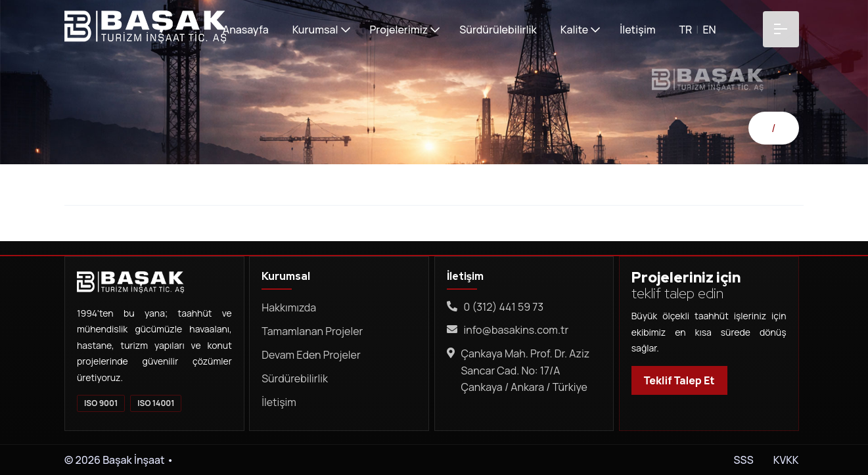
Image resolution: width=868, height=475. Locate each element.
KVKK (786, 460)
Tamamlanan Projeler (312, 331)
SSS (743, 460)
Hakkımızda (289, 307)
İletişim (279, 402)
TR (685, 30)
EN (708, 30)
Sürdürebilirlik (295, 378)
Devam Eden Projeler (311, 355)
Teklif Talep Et (679, 380)
